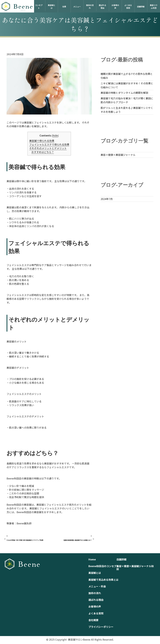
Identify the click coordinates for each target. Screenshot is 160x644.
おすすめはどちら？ (43, 152)
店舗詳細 (141, 6)
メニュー (77, 6)
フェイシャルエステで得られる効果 (49, 144)
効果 (64, 6)
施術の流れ (90, 6)
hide (55, 135)
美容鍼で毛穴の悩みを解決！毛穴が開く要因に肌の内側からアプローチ (127, 100)
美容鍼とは (52, 6)
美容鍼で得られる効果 (42, 141)
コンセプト (39, 6)
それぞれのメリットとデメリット (48, 148)
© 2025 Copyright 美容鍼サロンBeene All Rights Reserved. (80, 639)
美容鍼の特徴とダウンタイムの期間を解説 (124, 93)
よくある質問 (128, 6)
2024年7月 (107, 199)
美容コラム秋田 (154, 6)
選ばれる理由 (102, 6)
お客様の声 (115, 6)
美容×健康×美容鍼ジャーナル (118, 155)
